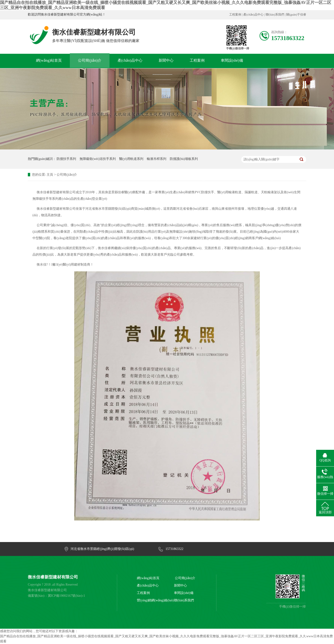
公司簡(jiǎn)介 (90, 60)
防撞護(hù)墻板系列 (184, 159)
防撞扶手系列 (66, 159)
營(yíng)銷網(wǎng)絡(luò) (155, 600)
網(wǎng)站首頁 (49, 60)
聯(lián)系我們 (275, 14)
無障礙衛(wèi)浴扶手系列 (98, 159)
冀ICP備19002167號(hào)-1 (66, 596)
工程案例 (235, 14)
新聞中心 (166, 60)
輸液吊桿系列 (157, 159)
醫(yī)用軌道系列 (131, 159)
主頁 (50, 175)
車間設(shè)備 (232, 60)
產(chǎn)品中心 (253, 14)
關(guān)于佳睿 (296, 14)
